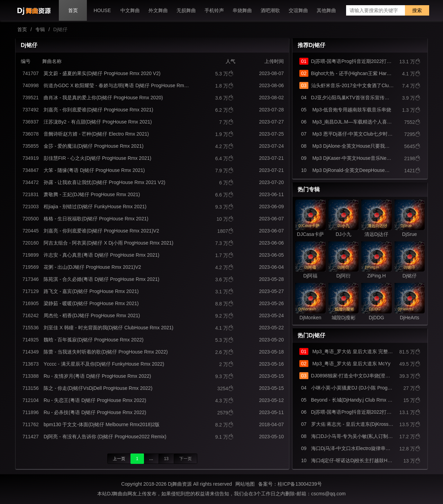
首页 (22, 29)
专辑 (40, 29)
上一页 (119, 459)
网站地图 (245, 484)
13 (166, 459)
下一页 (186, 459)
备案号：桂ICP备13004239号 (290, 484)
